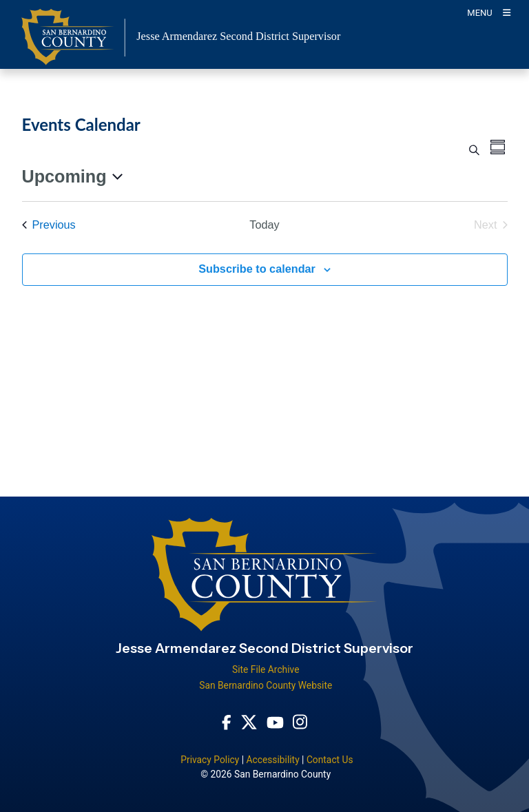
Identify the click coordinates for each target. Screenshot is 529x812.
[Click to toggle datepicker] (72, 177)
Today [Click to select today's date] (264, 225)
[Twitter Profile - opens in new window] (249, 721)
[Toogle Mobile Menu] (489, 12)
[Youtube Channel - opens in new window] (275, 721)
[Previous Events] (49, 225)
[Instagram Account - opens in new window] (300, 722)
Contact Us (330, 760)
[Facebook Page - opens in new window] (227, 721)
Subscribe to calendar (257, 269)
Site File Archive (266, 669)
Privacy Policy (210, 760)
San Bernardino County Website (266, 685)
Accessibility (272, 760)
